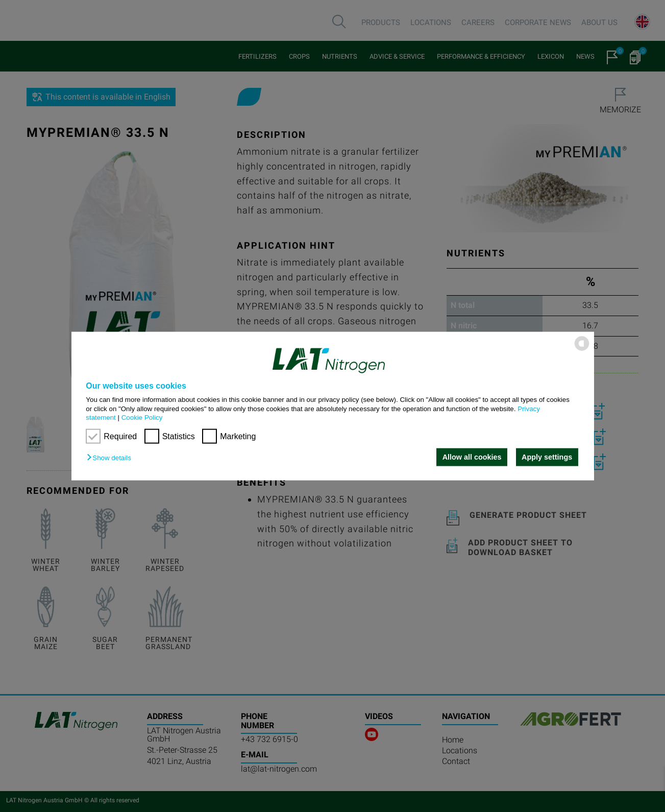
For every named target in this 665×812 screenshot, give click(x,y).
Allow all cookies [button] (472, 457)
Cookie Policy (142, 417)
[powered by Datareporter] (582, 350)
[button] (111, 458)
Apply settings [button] (547, 457)
